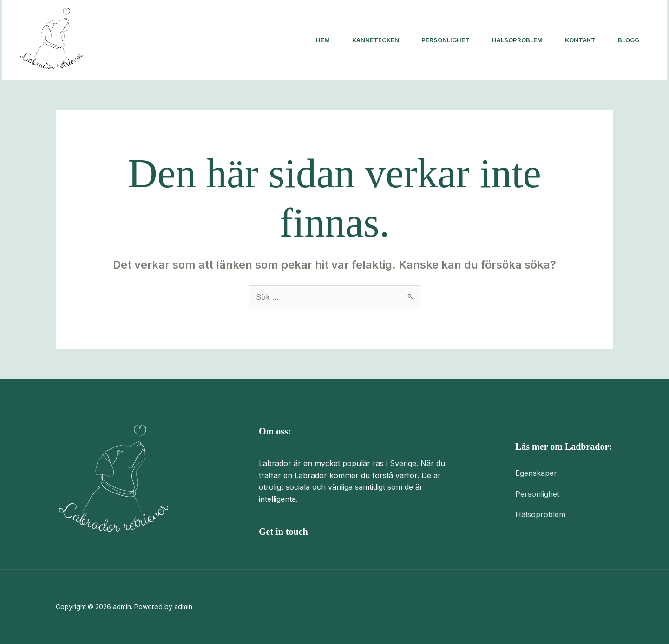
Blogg (629, 40)
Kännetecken (376, 40)
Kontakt (580, 40)
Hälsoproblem (517, 40)
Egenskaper (536, 473)
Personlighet (446, 40)
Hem (323, 40)
